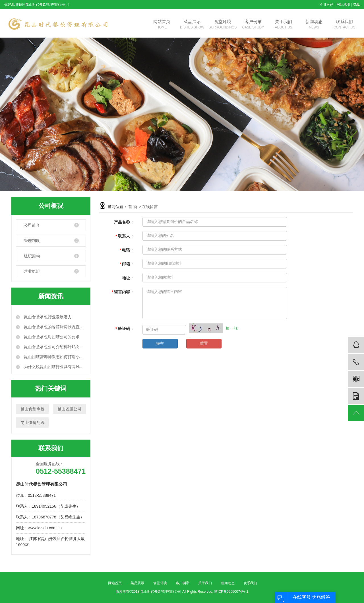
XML (356, 5)
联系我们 (345, 25)
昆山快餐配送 (32, 422)
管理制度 (32, 241)
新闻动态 (314, 25)
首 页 (133, 207)
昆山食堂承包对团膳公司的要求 (51, 337)
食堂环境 (223, 25)
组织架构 (32, 256)
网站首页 (162, 25)
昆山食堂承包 (32, 409)
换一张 (232, 328)
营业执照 (32, 271)
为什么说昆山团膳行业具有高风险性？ (54, 367)
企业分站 (327, 5)
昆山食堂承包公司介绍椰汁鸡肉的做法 (54, 347)
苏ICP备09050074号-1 (231, 592)
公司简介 (32, 225)
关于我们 (284, 25)
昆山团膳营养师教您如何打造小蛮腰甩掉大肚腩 (54, 357)
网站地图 (343, 5)
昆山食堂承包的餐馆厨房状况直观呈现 (54, 327)
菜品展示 (192, 25)
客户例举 (253, 25)
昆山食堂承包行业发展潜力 (47, 317)
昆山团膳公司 (69, 409)
